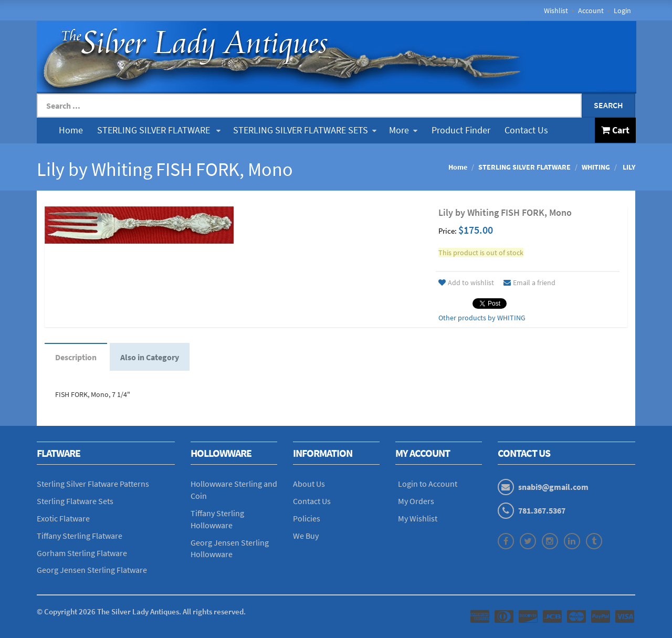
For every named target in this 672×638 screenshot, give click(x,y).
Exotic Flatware (63, 518)
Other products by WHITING (482, 318)
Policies (307, 518)
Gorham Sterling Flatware (82, 553)
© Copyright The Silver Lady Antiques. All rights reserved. (141, 611)
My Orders (416, 501)
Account (591, 11)
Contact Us (526, 130)
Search (608, 105)
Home (71, 130)
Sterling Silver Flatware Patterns (93, 484)
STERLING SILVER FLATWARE (159, 130)
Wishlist (556, 11)
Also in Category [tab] (150, 357)
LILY (628, 167)
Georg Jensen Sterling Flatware (92, 570)
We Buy (306, 536)
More (403, 130)
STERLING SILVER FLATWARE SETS (305, 130)
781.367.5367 (542, 510)
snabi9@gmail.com (553, 487)
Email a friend (529, 283)
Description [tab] (76, 357)
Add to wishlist (466, 283)
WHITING (596, 167)
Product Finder (461, 130)
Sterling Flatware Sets (75, 501)
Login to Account (428, 484)
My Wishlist (418, 518)
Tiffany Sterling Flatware (80, 536)
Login (622, 11)
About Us (309, 484)
